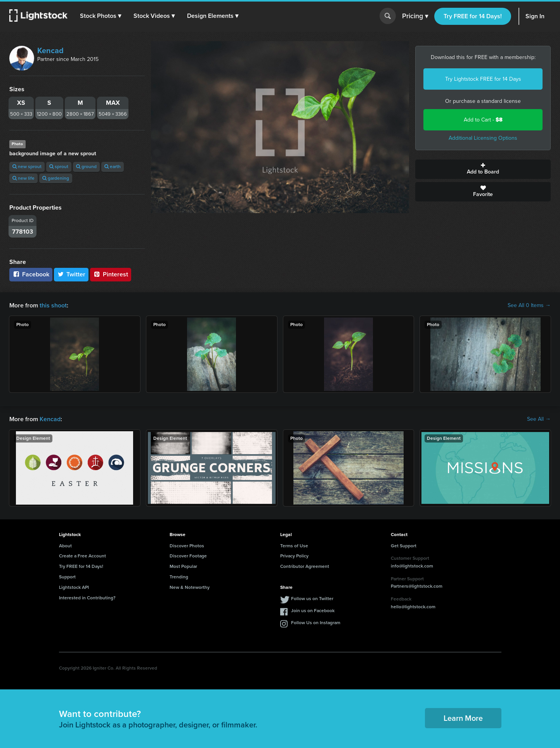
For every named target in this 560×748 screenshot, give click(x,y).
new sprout (27, 167)
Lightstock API (74, 587)
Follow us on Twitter (312, 599)
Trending (179, 577)
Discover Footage (188, 556)
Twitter (71, 274)
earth (113, 167)
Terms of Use (294, 546)
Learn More (463, 718)
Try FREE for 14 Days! (473, 16)
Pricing (415, 16)
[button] (101, 16)
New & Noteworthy (190, 587)
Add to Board (483, 169)
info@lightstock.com (412, 566)
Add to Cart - (483, 120)
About (65, 546)
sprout (59, 167)
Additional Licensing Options (483, 138)
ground (86, 167)
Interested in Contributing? (87, 598)
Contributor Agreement (305, 566)
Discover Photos (187, 546)
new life (23, 178)
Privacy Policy (294, 556)
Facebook (31, 274)
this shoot (53, 305)
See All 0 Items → (529, 305)
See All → (539, 419)
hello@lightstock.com (413, 607)
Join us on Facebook (313, 611)
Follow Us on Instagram (316, 623)
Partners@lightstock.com (417, 586)
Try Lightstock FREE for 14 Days (483, 79)
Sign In (535, 16)
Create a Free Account (82, 556)
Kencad (50, 50)
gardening (56, 178)
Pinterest (111, 274)
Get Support (404, 546)
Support (67, 577)
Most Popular (183, 566)
